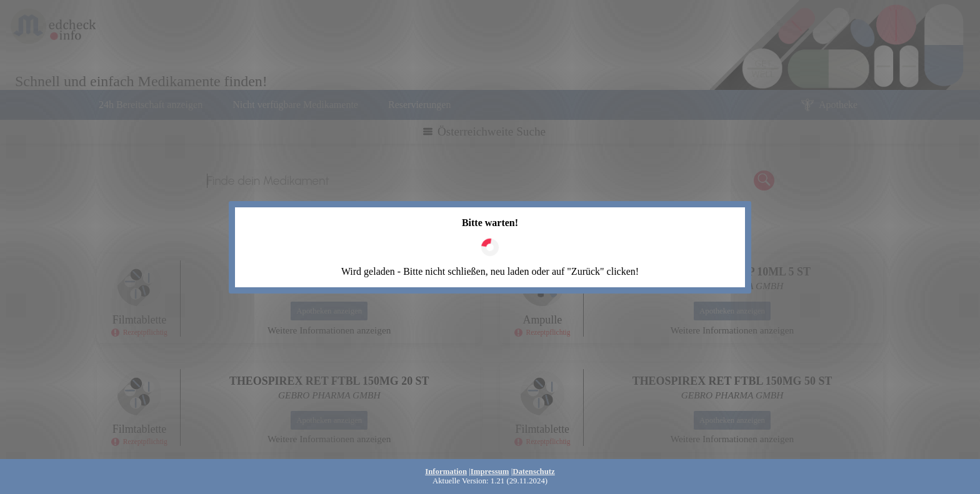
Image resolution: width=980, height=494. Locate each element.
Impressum (490, 472)
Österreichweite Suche (492, 131)
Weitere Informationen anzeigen (329, 330)
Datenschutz (534, 472)
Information (446, 472)
